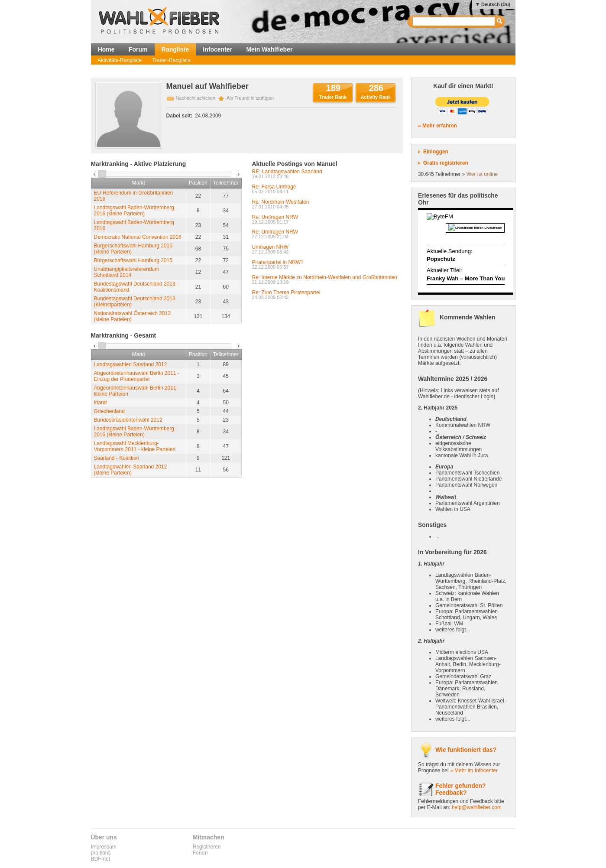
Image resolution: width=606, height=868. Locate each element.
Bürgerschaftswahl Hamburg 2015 (133, 260)
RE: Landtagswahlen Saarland (287, 172)
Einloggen (436, 152)
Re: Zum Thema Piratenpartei (286, 293)
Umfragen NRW (270, 247)
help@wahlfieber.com (477, 807)
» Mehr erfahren (437, 126)
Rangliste (175, 49)
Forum (138, 49)
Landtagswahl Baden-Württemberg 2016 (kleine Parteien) (134, 211)
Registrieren (207, 847)
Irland (100, 403)
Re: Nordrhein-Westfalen (281, 202)
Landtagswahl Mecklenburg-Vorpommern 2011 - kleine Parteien (135, 446)
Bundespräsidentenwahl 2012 (128, 420)
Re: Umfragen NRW (275, 217)
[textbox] (454, 21)
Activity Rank (376, 97)
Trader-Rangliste (171, 60)
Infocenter (217, 49)
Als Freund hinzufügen (250, 98)
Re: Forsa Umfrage (274, 187)
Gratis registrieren (446, 163)
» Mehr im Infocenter (474, 770)
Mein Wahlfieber (269, 49)
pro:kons (101, 853)
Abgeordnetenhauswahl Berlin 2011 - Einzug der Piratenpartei (137, 376)
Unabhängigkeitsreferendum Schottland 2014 (127, 272)
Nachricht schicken (196, 98)
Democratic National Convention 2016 (138, 237)
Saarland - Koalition (117, 458)
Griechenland (109, 411)
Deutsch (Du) (496, 4)
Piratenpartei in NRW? (278, 262)
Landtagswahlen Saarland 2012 (131, 364)
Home (106, 49)
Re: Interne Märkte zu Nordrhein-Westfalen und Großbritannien (325, 277)
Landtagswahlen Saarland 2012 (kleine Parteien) (131, 470)
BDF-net (101, 859)
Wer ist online (482, 174)
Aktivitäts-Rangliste (120, 60)
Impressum (104, 847)
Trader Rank (333, 97)
